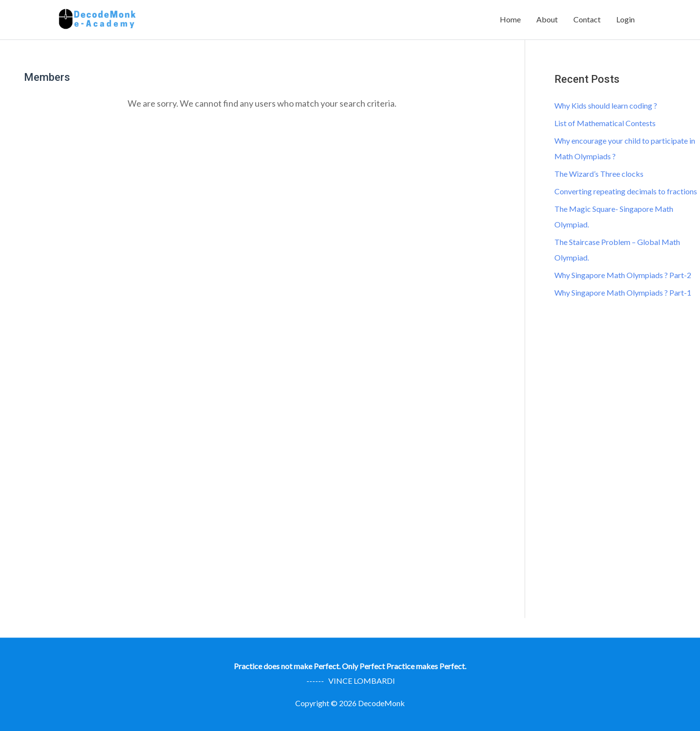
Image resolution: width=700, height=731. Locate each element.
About (547, 19)
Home (510, 19)
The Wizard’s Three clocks (599, 174)
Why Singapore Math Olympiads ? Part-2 (623, 275)
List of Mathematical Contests (605, 123)
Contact (587, 19)
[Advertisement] (627, 468)
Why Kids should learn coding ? (606, 105)
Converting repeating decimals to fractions (626, 191)
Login (625, 19)
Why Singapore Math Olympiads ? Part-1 (623, 292)
